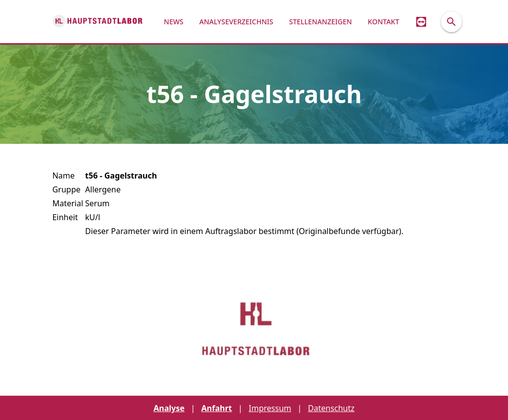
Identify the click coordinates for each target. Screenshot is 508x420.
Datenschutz (331, 408)
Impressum (270, 408)
